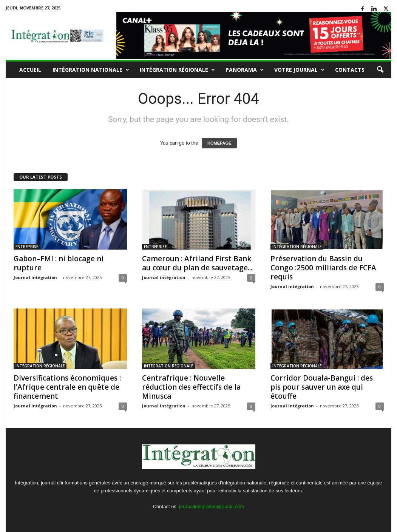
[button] (380, 70)
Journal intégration (35, 277)
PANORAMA (245, 70)
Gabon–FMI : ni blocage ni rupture (59, 263)
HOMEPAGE (219, 143)
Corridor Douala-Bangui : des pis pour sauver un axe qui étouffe (322, 387)
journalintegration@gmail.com (212, 507)
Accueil (30, 70)
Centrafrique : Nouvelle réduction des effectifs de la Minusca (191, 387)
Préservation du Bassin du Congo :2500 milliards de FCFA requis (323, 268)
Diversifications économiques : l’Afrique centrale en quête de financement (67, 387)
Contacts (350, 70)
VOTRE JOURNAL (299, 70)
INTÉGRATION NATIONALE (91, 70)
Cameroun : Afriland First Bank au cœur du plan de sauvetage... (197, 263)
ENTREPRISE (27, 247)
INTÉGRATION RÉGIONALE (177, 70)
